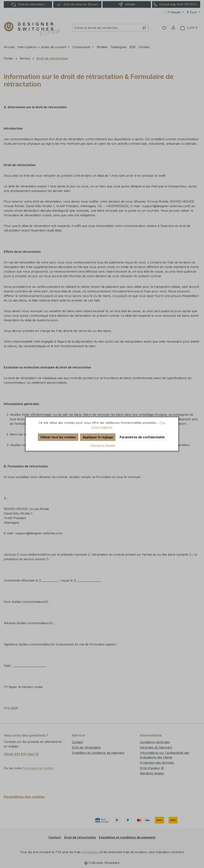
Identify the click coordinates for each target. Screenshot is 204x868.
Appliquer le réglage (98, 437)
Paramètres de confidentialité (142, 437)
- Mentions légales (102, 445)
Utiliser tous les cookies (58, 437)
